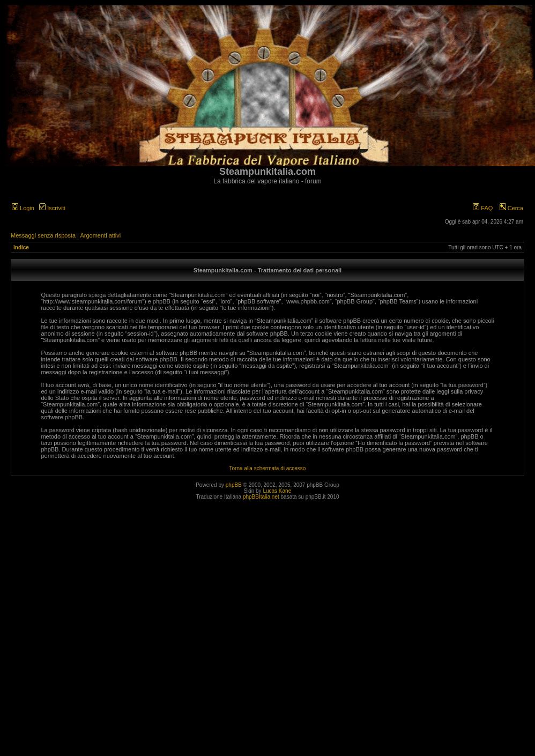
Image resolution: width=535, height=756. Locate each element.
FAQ (483, 208)
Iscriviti (52, 208)
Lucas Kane (277, 491)
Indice (21, 247)
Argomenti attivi (100, 235)
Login (23, 208)
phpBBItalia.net (261, 497)
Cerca (511, 208)
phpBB (234, 485)
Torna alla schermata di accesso (268, 468)
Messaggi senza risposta (43, 235)
